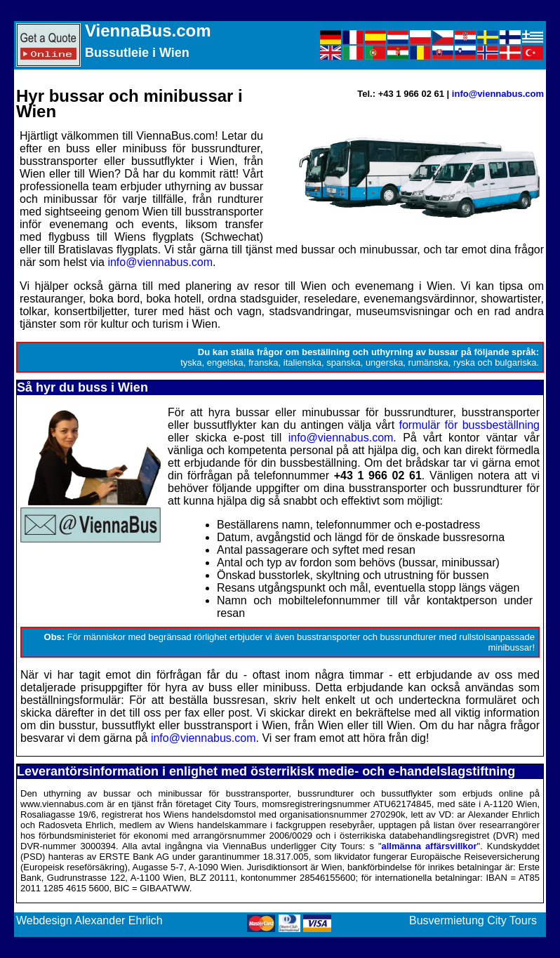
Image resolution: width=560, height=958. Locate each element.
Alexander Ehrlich (118, 920)
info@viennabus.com (498, 94)
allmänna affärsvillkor (429, 846)
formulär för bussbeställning (469, 425)
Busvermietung (447, 920)
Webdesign (44, 920)
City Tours (512, 920)
